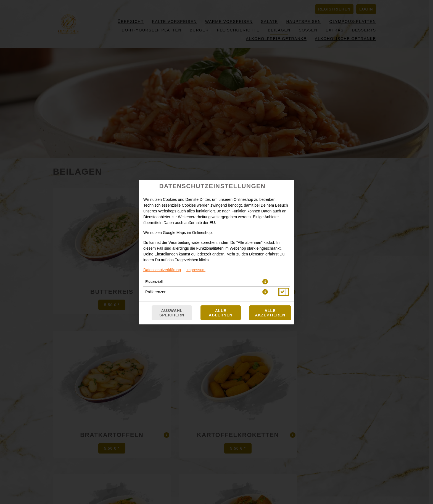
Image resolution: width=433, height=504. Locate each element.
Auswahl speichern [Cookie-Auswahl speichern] (172, 313)
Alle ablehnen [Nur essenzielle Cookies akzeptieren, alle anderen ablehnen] (221, 313)
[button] (265, 282)
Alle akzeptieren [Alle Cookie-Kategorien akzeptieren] (270, 313)
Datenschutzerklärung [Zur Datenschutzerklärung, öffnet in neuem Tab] (162, 270)
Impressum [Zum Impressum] (196, 270)
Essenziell (154, 282)
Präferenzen (156, 292)
